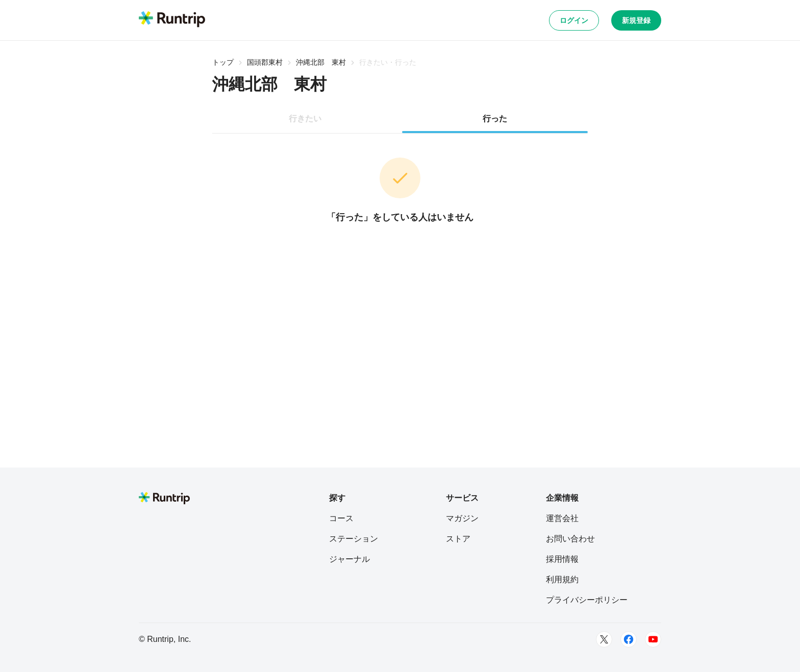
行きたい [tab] (305, 119)
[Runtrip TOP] (172, 20)
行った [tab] (495, 119)
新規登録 (636, 20)
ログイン (574, 20)
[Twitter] (604, 639)
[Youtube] (653, 639)
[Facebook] (629, 639)
